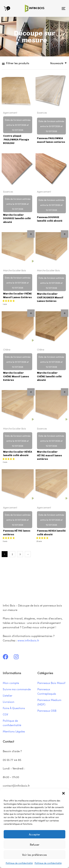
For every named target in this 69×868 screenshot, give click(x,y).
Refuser (35, 844)
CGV (5, 714)
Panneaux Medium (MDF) (49, 702)
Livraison (9, 702)
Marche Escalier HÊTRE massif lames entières (49, 455)
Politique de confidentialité (19, 863)
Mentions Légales (14, 731)
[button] (63, 793)
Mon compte (11, 683)
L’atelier (8, 695)
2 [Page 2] (12, 554)
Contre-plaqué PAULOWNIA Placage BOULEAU (16, 139)
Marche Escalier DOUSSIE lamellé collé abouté (17, 218)
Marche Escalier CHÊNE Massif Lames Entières (16, 376)
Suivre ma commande (17, 689)
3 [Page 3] (20, 554)
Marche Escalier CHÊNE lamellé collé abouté (49, 376)
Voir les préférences (34, 855)
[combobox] (57, 63)
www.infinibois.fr (28, 640)
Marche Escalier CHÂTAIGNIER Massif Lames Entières (50, 297)
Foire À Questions (14, 708)
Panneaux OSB (47, 711)
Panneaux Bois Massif (51, 683)
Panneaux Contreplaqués (47, 691)
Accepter (34, 834)
